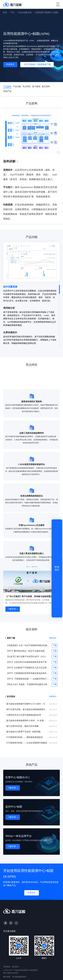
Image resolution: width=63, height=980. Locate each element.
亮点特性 (27, 87)
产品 (12, 13)
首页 (5, 13)
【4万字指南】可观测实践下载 (37, 64)
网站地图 (7, 977)
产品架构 (7, 87)
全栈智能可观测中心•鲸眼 (47, 13)
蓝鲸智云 (15, 967)
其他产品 (7, 91)
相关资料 (46, 87)
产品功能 (17, 87)
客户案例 (36, 87)
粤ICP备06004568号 (11, 973)
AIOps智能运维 (25, 13)
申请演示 (10, 64)
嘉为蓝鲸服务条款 (19, 977)
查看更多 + (53, 638)
